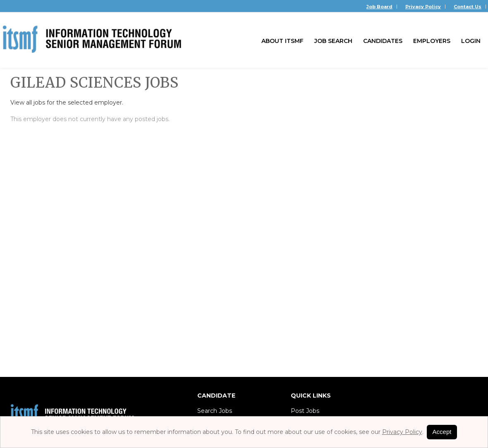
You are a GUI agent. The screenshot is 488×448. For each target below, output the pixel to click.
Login (471, 41)
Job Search (333, 41)
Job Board (379, 7)
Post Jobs (305, 411)
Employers (432, 41)
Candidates (383, 41)
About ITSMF (282, 41)
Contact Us (468, 7)
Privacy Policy (423, 7)
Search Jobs (215, 411)
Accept (442, 432)
